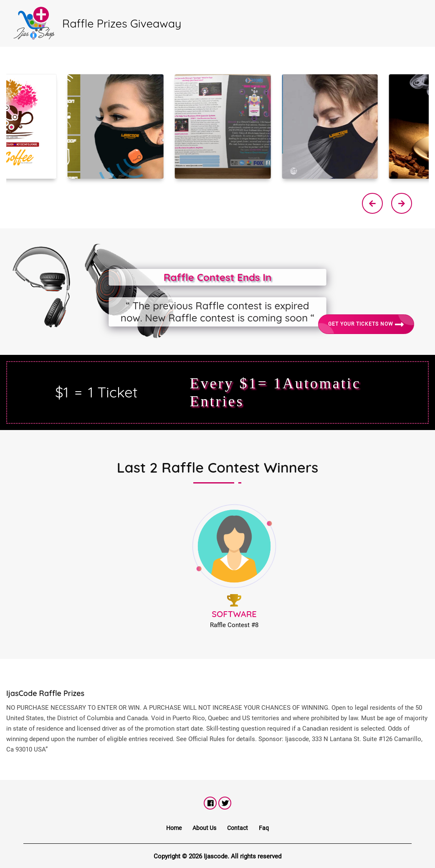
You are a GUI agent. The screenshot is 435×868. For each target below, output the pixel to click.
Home (174, 828)
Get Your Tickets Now (366, 324)
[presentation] (372, 203)
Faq (264, 828)
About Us (204, 828)
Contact (238, 828)
